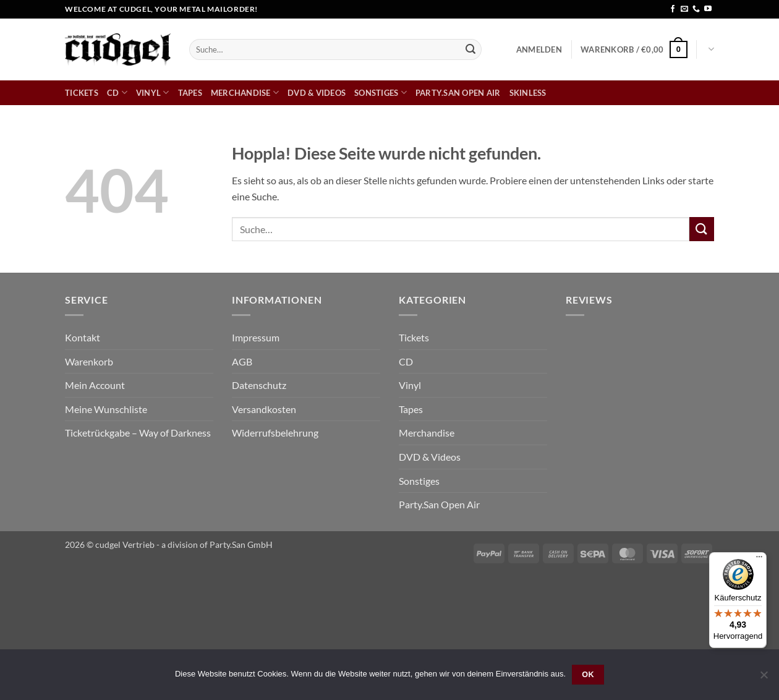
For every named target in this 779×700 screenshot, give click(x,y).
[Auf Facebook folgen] (673, 9)
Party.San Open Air (458, 93)
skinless (528, 93)
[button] (539, 49)
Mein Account (95, 385)
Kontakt (83, 337)
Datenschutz (259, 385)
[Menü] (759, 560)
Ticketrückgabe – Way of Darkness (138, 433)
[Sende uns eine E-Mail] (684, 9)
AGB (242, 361)
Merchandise (245, 92)
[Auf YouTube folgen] (708, 9)
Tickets (82, 93)
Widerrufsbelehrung (275, 433)
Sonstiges (381, 92)
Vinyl (153, 92)
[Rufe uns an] (696, 9)
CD (117, 92)
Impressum (256, 337)
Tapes (190, 93)
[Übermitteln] (470, 49)
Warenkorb (89, 361)
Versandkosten (264, 409)
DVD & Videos (317, 93)
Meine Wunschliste (106, 409)
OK (588, 675)
